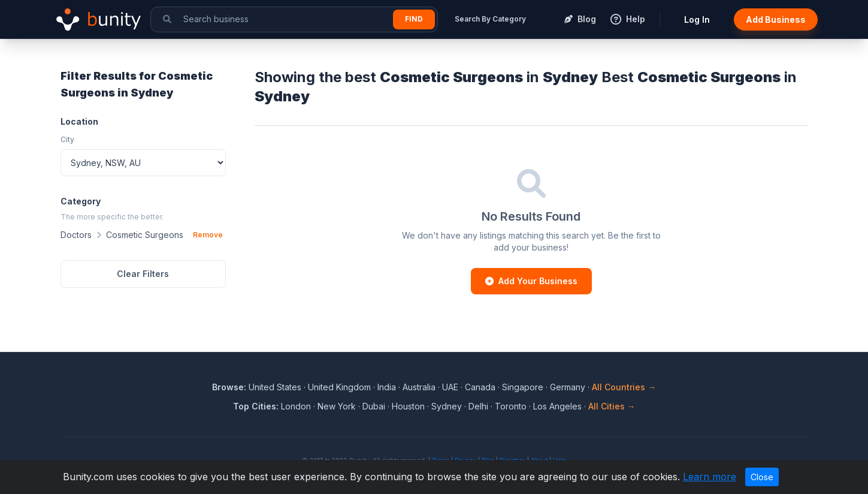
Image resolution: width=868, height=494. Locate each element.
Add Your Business (531, 281)
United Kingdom (339, 387)
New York (337, 406)
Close (762, 477)
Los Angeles (557, 406)
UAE (450, 387)
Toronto (511, 406)
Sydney (447, 406)
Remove (208, 235)
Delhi (478, 406)
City (67, 139)
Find (414, 19)
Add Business (776, 19)
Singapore (523, 387)
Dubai (374, 406)
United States (275, 387)
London (296, 406)
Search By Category (490, 19)
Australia (419, 387)
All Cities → (612, 406)
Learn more (710, 477)
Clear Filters (143, 274)
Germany (568, 387)
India (387, 387)
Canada (480, 387)
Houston (408, 406)
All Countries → (624, 387)
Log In (697, 19)
